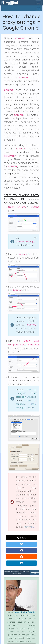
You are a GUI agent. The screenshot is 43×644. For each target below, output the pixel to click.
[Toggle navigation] (38, 3)
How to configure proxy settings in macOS (26, 404)
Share (21, 538)
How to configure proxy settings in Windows (26, 393)
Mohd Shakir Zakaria (25, 612)
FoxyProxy (29, 527)
